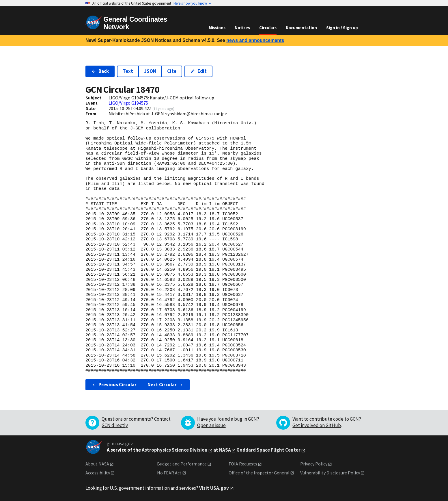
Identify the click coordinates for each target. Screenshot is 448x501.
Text (128, 71)
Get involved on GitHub (317, 425)
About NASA (97, 464)
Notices (242, 28)
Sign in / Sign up (342, 28)
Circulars (268, 28)
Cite (172, 71)
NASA (225, 450)
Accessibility (98, 473)
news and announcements (255, 40)
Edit (198, 71)
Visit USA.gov (214, 488)
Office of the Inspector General (259, 473)
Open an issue (211, 425)
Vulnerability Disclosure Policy (330, 473)
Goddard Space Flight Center (268, 450)
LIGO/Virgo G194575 (128, 103)
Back (100, 71)
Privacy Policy (314, 464)
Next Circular (166, 385)
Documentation (301, 28)
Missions (217, 28)
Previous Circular (114, 385)
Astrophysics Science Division (175, 450)
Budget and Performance (182, 464)
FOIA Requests (243, 464)
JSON (150, 71)
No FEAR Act (169, 473)
